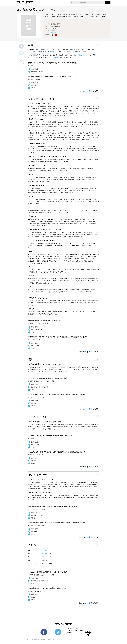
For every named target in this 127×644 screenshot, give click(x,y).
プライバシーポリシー (58, 640)
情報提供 (43, 640)
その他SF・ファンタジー (57, 30)
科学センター (54, 52)
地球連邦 (47, 49)
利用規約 (49, 640)
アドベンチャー (55, 32)
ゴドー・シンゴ (53, 57)
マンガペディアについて (33, 640)
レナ (42, 55)
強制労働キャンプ (84, 55)
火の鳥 (73, 52)
